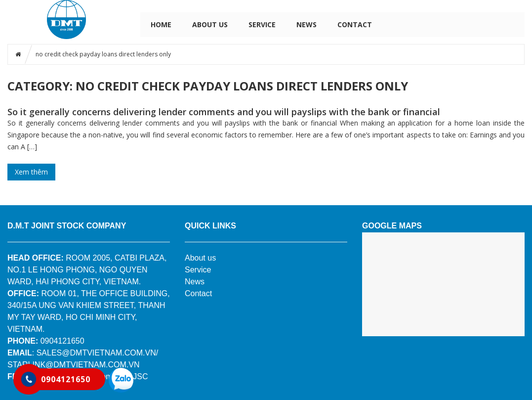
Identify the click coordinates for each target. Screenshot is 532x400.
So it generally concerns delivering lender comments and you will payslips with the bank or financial (224, 112)
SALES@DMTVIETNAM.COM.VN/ (98, 353)
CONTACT (355, 24)
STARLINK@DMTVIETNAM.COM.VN (74, 365)
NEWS (307, 24)
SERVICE (262, 24)
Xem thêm (31, 172)
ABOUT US (210, 24)
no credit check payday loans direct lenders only (103, 54)
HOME (161, 24)
